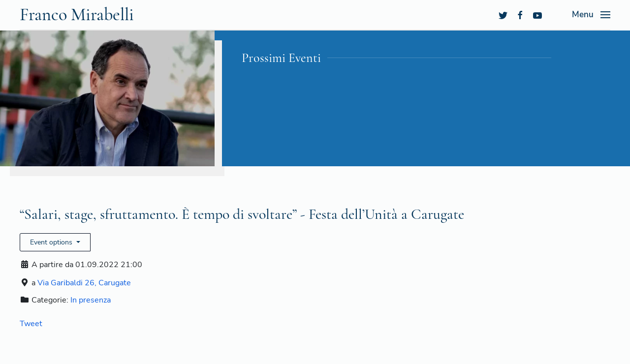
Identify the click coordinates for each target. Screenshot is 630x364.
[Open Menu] (591, 15)
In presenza (91, 300)
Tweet (31, 324)
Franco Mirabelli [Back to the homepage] (77, 15)
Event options (52, 242)
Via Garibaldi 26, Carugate (84, 283)
